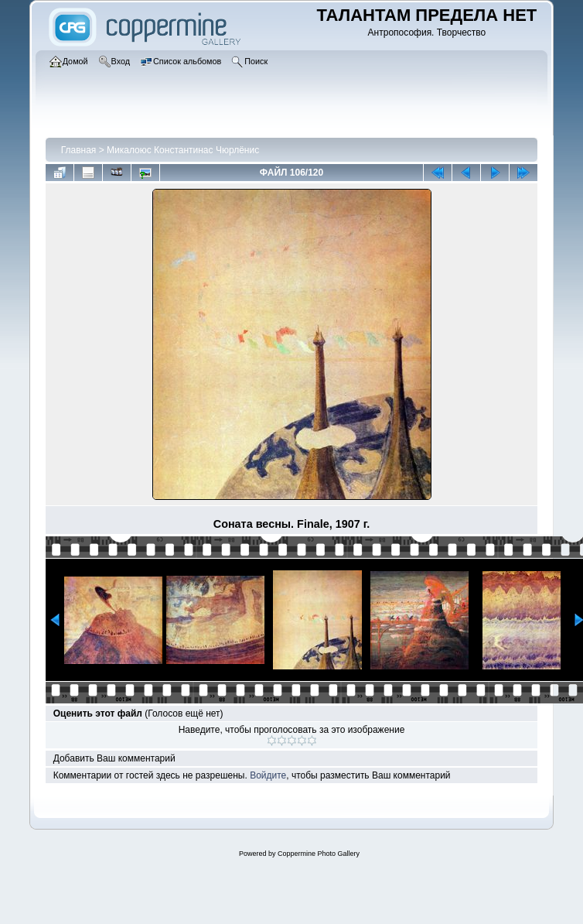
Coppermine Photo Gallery (319, 854)
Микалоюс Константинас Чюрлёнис (183, 150)
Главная (79, 150)
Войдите (268, 775)
